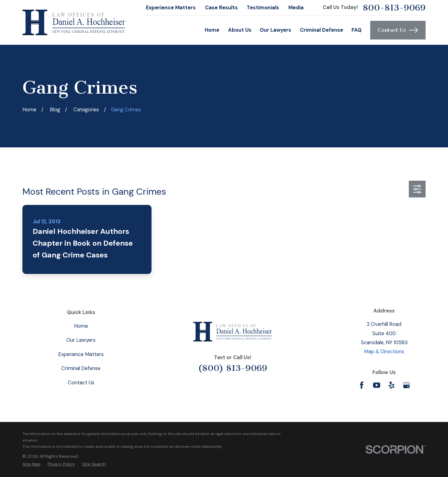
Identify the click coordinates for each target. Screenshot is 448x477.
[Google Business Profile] (406, 385)
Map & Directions (384, 352)
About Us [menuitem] (240, 30)
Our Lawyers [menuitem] (275, 30)
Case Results (221, 8)
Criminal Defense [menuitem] (322, 30)
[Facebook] (362, 385)
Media (296, 8)
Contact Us (398, 30)
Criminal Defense (81, 368)
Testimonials (263, 8)
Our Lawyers (81, 340)
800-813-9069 (394, 8)
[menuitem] (31, 464)
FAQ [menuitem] (357, 30)
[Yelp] (392, 385)
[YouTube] (377, 385)
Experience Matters (171, 8)
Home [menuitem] (212, 30)
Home (81, 326)
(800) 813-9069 (233, 368)
